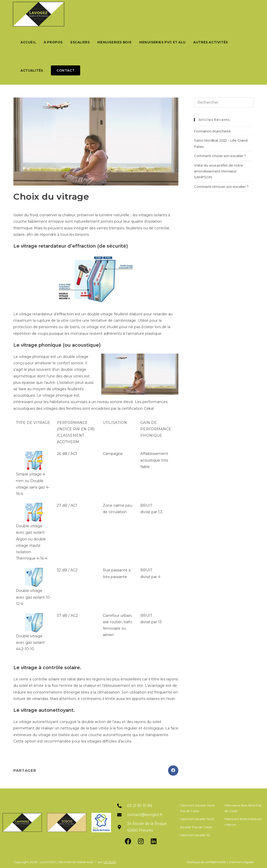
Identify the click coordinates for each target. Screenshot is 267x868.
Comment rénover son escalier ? (221, 187)
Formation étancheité (212, 131)
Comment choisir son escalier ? (220, 156)
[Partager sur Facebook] (173, 771)
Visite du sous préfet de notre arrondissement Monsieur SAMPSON (219, 171)
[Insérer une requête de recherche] (224, 103)
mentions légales (241, 862)
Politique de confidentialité (206, 862)
